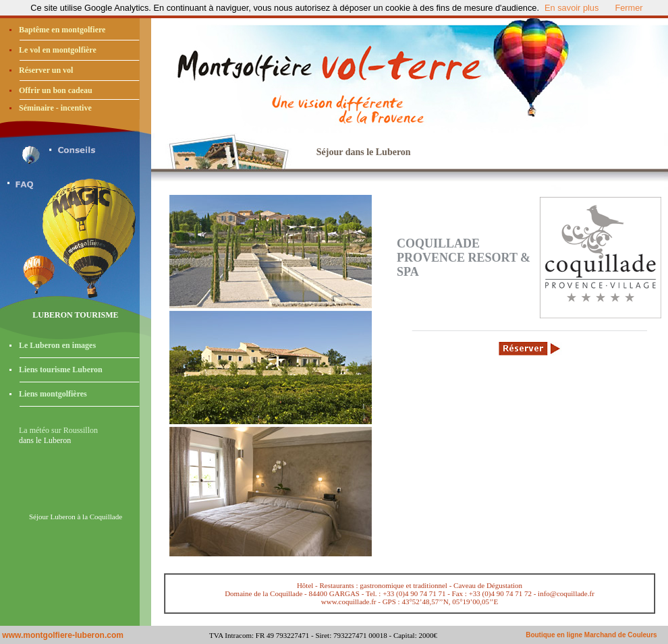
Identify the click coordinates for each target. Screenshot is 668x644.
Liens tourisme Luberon (61, 370)
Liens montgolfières (53, 394)
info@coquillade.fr (566, 593)
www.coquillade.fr (349, 602)
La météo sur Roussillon (58, 430)
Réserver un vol (46, 70)
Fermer (629, 8)
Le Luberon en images (57, 345)
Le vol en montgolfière (58, 50)
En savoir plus (572, 8)
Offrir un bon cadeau (56, 90)
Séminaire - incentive (55, 108)
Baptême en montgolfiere (62, 30)
